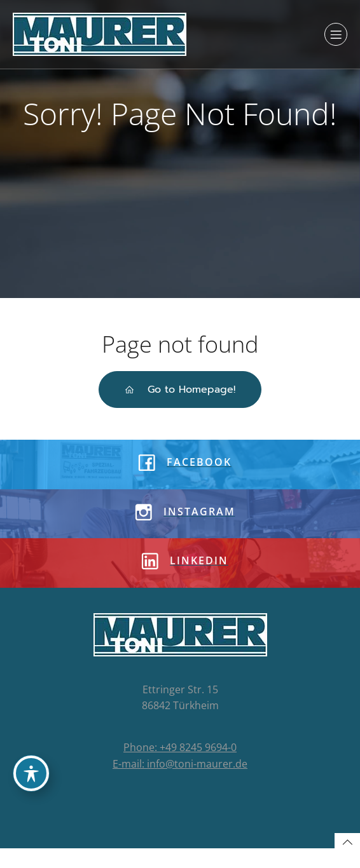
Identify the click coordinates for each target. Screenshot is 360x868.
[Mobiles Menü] (336, 34)
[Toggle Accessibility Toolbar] (31, 773)
